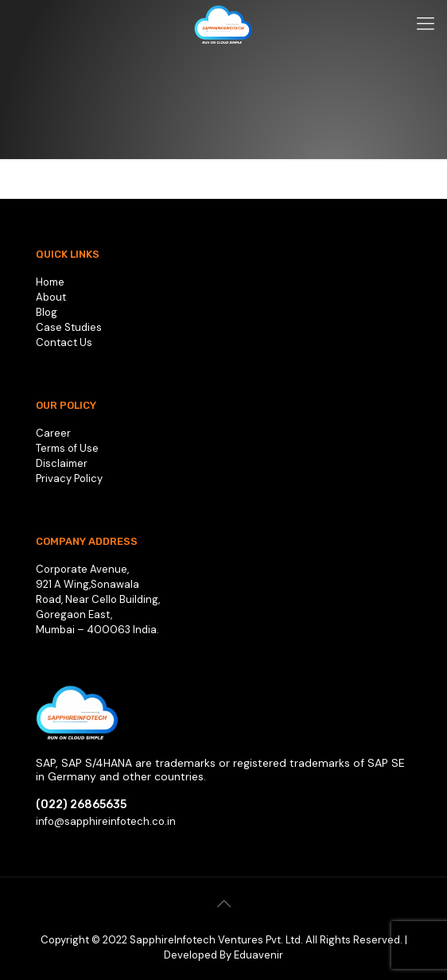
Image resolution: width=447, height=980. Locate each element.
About (51, 297)
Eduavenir (258, 955)
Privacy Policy (69, 478)
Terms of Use (67, 448)
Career (53, 433)
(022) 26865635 (81, 805)
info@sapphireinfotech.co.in (106, 821)
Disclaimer (62, 463)
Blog (47, 312)
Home (50, 282)
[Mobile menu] (426, 24)
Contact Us (64, 342)
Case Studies (69, 327)
